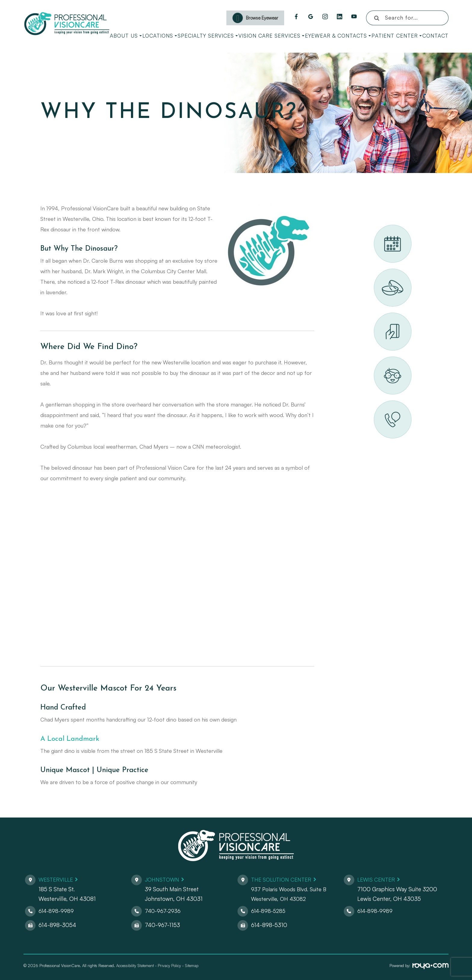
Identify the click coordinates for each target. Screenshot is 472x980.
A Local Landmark (71, 739)
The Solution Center (284, 880)
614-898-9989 (57, 911)
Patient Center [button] (397, 36)
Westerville (57, 880)
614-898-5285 (269, 911)
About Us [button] (126, 36)
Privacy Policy (169, 966)
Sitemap (192, 966)
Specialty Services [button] (208, 36)
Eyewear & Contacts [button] (338, 36)
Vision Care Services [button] (271, 36)
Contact (435, 36)
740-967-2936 (164, 911)
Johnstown (163, 880)
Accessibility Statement (135, 966)
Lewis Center (378, 880)
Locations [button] (160, 36)
